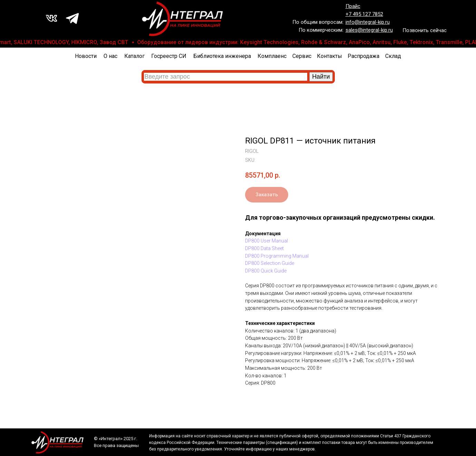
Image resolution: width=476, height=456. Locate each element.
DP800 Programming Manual (277, 256)
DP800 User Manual (266, 241)
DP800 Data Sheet (264, 248)
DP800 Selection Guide (270, 263)
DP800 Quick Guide (266, 271)
